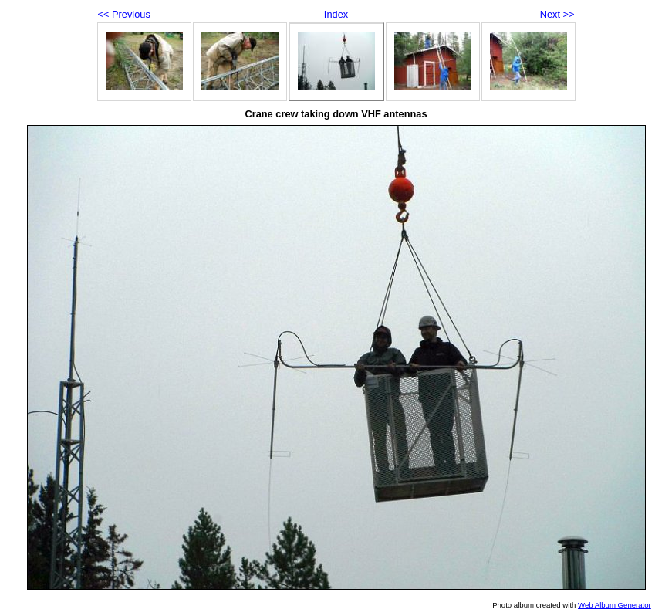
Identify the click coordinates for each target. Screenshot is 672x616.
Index (336, 14)
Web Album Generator (615, 605)
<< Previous (124, 14)
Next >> (557, 14)
